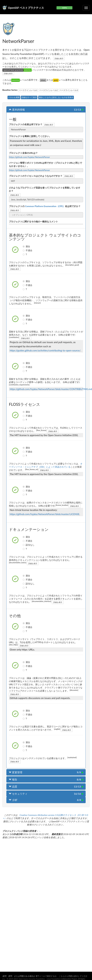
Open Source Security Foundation (32, 979)
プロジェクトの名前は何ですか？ (26, 124)
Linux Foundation (53, 979)
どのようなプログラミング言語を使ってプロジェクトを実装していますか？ (45, 189)
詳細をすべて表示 (29, 97)
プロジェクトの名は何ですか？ (45, 206)
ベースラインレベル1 (28, 90)
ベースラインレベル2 (48, 90)
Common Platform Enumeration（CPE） (45, 206)
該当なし (24, 545)
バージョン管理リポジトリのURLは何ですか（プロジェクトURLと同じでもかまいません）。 (45, 164)
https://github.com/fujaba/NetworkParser (29, 157)
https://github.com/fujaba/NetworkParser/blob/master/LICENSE (45, 514)
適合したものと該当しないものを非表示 (56, 97)
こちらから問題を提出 (68, 976)
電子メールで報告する (45, 976)
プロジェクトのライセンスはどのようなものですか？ (36, 176)
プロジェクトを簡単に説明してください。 (30, 136)
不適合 (24, 250)
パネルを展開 (14, 97)
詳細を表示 (59, 58)
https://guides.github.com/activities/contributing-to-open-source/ (45, 350)
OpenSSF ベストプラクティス (26, 8)
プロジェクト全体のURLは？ (23, 153)
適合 (24, 246)
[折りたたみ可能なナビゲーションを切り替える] (86, 8)
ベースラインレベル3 (69, 90)
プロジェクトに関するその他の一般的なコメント (33, 221)
